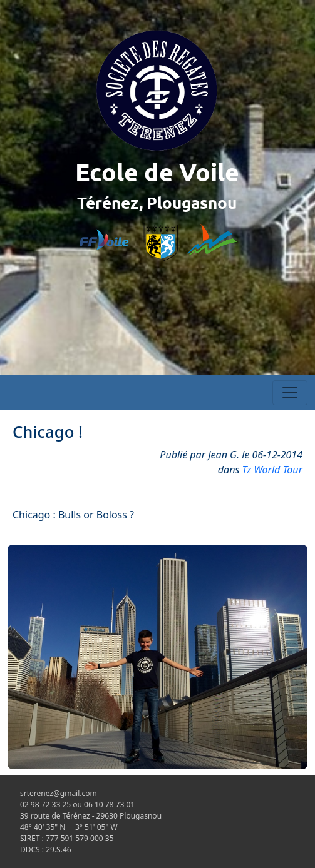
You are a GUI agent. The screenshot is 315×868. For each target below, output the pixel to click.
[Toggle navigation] (290, 393)
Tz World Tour (273, 470)
